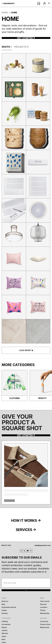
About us (5, 623)
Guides (4, 632)
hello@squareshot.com (43, 560)
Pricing (43, 632)
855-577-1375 (6, 560)
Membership (45, 635)
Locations (44, 629)
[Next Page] (26, 358)
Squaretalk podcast (9, 629)
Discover (43, 626)
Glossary (5, 635)
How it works (45, 623)
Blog (3, 626)
